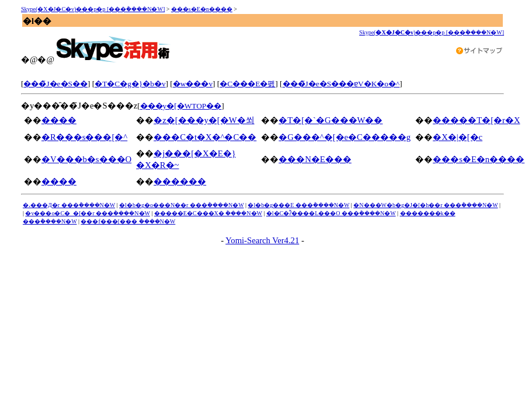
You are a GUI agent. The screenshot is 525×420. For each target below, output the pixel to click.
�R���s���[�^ (84, 137)
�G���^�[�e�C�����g (345, 137)
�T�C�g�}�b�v (130, 84)
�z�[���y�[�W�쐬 (204, 120)
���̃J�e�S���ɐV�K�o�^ (341, 84)
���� (59, 120)
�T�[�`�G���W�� (331, 120)
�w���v (193, 84)
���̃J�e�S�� (55, 84)
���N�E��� (315, 159)
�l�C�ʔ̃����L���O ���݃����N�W (331, 213)
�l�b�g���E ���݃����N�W (298, 205)
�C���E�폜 (247, 84)
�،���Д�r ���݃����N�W (69, 205)
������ (180, 181)
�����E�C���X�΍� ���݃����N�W (208, 213)
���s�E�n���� (202, 9)
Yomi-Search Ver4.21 (262, 240)
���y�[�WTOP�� (181, 106)
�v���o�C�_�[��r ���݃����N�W (87, 213)
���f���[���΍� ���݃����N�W (128, 221)
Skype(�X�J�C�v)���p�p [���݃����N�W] (93, 9)
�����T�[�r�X (476, 120)
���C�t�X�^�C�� (205, 137)
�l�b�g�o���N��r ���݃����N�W (181, 205)
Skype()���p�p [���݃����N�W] (432, 32)
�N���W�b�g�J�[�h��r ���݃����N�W (425, 205)
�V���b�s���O (86, 159)
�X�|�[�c (458, 137)
